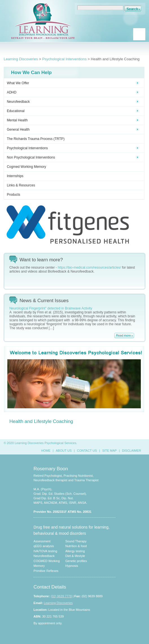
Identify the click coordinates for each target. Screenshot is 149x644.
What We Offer (73, 83)
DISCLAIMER (132, 451)
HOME (46, 451)
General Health (73, 130)
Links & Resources (21, 185)
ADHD (73, 92)
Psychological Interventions (64, 59)
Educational (73, 111)
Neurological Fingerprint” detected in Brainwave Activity (51, 308)
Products (13, 195)
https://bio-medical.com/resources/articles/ (89, 268)
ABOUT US (64, 451)
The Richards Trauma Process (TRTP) (36, 139)
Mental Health (73, 120)
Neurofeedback (73, 102)
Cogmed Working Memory (26, 167)
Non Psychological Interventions (73, 157)
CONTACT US (87, 451)
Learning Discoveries (21, 59)
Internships (15, 176)
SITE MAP (109, 451)
